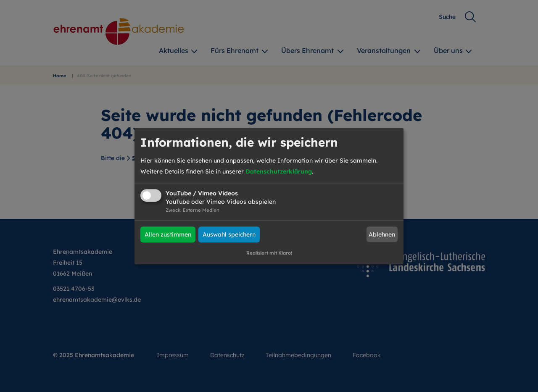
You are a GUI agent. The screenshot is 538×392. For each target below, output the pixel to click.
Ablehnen (382, 234)
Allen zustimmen (168, 234)
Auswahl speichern (229, 234)
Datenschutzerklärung (279, 171)
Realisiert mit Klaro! (269, 253)
